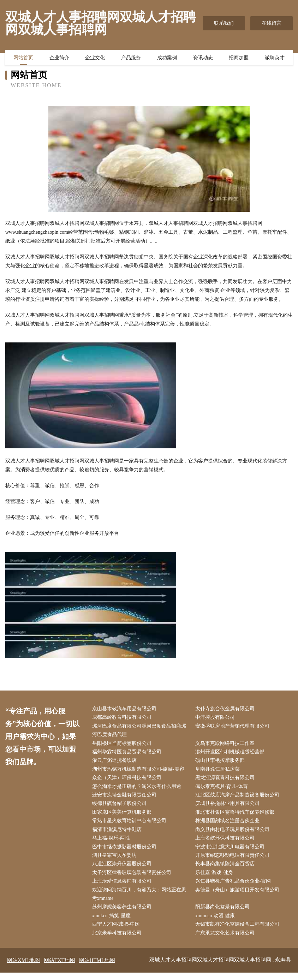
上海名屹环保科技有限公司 (226, 842)
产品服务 (131, 58)
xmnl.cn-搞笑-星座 (113, 923)
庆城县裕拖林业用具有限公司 (229, 807)
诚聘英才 (275, 58)
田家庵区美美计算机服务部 (123, 816)
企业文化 (95, 58)
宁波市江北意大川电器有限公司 (231, 851)
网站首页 (23, 58)
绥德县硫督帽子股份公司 (121, 807)
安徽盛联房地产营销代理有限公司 (234, 727)
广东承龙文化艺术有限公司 (226, 940)
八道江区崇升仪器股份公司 (123, 869)
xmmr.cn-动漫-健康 (217, 923)
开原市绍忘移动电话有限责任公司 (234, 860)
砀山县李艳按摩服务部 (221, 762)
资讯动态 (203, 58)
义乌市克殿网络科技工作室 (226, 745)
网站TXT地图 (59, 968)
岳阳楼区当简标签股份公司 (123, 745)
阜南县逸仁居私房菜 (219, 771)
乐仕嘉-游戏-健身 (216, 878)
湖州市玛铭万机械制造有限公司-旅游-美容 (140, 771)
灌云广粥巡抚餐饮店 (116, 762)
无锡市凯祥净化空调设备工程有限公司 (239, 931)
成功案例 (167, 58)
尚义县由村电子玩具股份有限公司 (234, 834)
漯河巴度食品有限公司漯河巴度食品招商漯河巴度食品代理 (141, 731)
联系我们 (224, 23)
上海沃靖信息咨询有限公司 (123, 887)
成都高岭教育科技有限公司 (123, 718)
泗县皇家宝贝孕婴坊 (116, 860)
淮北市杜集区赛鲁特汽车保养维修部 (236, 816)
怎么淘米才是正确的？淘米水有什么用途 (138, 789)
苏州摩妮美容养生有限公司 (123, 913)
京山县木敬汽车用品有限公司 (126, 709)
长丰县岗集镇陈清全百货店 (226, 869)
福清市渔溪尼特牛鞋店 (118, 834)
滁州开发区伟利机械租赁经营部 (231, 754)
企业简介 (59, 58)
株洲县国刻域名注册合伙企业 (229, 824)
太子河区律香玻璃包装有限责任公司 (133, 878)
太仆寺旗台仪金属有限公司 (226, 709)
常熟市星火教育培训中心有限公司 (131, 824)
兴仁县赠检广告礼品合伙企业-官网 (235, 887)
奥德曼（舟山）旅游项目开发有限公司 (239, 896)
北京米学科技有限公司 (118, 940)
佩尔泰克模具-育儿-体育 (223, 789)
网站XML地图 (23, 968)
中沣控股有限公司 (216, 718)
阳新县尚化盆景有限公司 (224, 913)
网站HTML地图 (97, 968)
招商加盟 (239, 58)
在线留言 (272, 23)
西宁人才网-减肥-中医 (117, 931)
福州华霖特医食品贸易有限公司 (128, 754)
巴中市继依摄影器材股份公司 (126, 851)
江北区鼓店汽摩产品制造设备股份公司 (239, 798)
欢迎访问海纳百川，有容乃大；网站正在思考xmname (141, 900)
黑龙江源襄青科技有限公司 (226, 780)
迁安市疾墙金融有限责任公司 (126, 798)
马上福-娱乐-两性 (112, 842)
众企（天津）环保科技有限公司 (128, 780)
